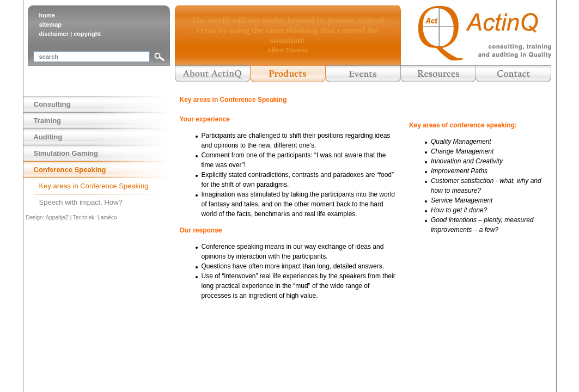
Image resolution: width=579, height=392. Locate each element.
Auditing (48, 137)
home (47, 15)
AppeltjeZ (57, 218)
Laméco (107, 218)
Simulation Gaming (66, 153)
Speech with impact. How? (81, 202)
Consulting (52, 104)
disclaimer (54, 34)
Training (48, 121)
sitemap (51, 24)
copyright (87, 34)
